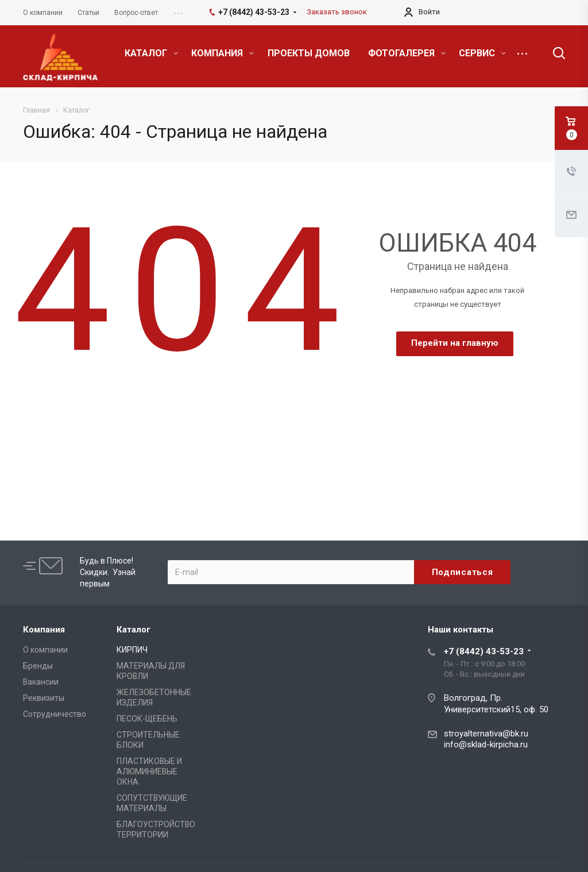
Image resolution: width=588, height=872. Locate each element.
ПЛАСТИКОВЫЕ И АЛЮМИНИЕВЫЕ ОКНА (149, 771)
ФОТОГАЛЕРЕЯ (407, 53)
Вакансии (41, 682)
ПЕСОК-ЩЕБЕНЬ (147, 719)
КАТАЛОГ (151, 53)
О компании (45, 650)
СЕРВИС (482, 53)
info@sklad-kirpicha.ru (486, 744)
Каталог (134, 630)
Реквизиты (44, 698)
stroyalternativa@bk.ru (486, 734)
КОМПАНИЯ (223, 53)
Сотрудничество (55, 714)
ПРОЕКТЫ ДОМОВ (309, 53)
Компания (44, 630)
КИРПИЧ (132, 650)
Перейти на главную (455, 343)
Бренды (38, 666)
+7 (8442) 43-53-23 (484, 651)
